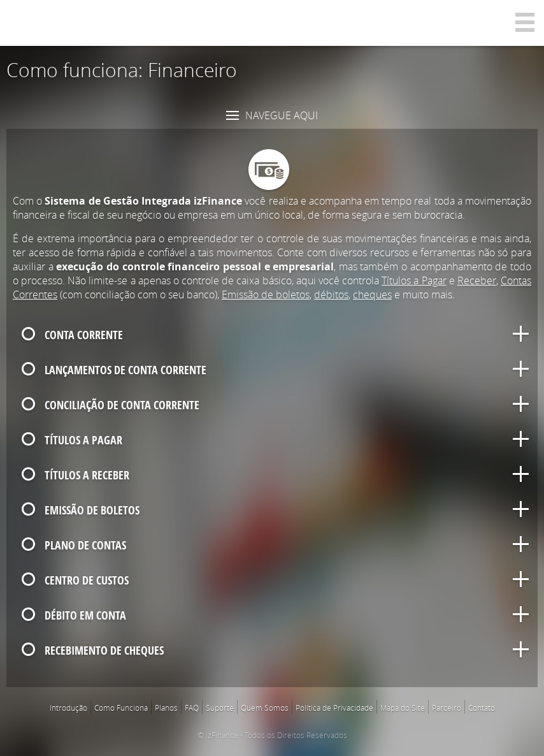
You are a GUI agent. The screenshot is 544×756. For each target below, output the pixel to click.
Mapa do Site (403, 708)
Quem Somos (265, 708)
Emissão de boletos (266, 294)
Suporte (220, 708)
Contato (482, 708)
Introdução (68, 708)
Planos (166, 708)
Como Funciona (121, 708)
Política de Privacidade (334, 708)
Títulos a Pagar (414, 280)
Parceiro (447, 708)
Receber (477, 280)
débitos (331, 294)
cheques (372, 294)
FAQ (192, 708)
